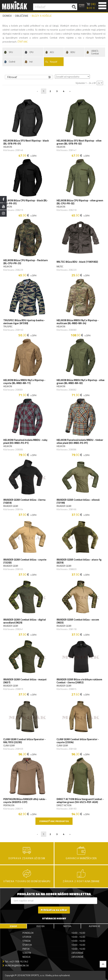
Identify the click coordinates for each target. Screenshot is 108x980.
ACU (49, 52)
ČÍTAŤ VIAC (23, 42)
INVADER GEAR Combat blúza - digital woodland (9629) (25, 621)
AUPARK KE (95, 926)
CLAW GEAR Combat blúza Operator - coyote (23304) (78, 741)
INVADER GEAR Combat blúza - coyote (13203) (25, 561)
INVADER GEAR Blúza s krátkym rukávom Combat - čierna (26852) (79, 681)
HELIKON (8, 147)
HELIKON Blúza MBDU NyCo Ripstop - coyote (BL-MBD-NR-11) (24, 382)
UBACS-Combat (92, 52)
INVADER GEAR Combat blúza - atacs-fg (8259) (79, 561)
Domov (7, 16)
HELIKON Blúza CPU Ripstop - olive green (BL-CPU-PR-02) (80, 202)
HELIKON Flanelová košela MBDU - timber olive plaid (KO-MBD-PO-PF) (80, 441)
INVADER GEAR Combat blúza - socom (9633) (78, 621)
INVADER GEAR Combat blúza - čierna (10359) (24, 501)
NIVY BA (67, 926)
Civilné (9, 62)
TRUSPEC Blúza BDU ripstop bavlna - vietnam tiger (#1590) (24, 322)
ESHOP (13, 926)
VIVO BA (40, 926)
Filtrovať (29, 77)
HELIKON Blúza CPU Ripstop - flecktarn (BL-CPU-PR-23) (26, 262)
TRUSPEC (8, 326)
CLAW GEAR (9, 745)
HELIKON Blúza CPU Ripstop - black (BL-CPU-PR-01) (26, 202)
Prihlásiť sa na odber (54, 910)
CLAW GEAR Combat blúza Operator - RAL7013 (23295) (24, 741)
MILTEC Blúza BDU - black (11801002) (77, 262)
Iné (28, 62)
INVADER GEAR (11, 506)
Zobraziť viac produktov (54, 821)
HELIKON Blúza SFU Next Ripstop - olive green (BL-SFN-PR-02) (79, 142)
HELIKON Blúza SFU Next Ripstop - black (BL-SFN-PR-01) (26, 142)
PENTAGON (9, 805)
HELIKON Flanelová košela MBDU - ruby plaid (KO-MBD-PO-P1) (25, 441)
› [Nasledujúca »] (70, 91)
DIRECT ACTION (64, 805)
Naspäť (51, 62)
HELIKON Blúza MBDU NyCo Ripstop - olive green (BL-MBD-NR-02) (81, 382)
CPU (29, 52)
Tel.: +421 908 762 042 (17, 961)
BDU (70, 52)
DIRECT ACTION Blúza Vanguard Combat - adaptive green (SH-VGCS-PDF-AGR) (80, 801)
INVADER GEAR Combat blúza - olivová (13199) (78, 501)
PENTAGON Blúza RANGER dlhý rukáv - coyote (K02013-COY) (25, 801)
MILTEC (60, 266)
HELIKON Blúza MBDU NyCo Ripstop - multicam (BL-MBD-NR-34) (78, 322)
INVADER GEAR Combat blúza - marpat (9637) (25, 681)
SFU (8, 52)
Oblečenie (22, 16)
